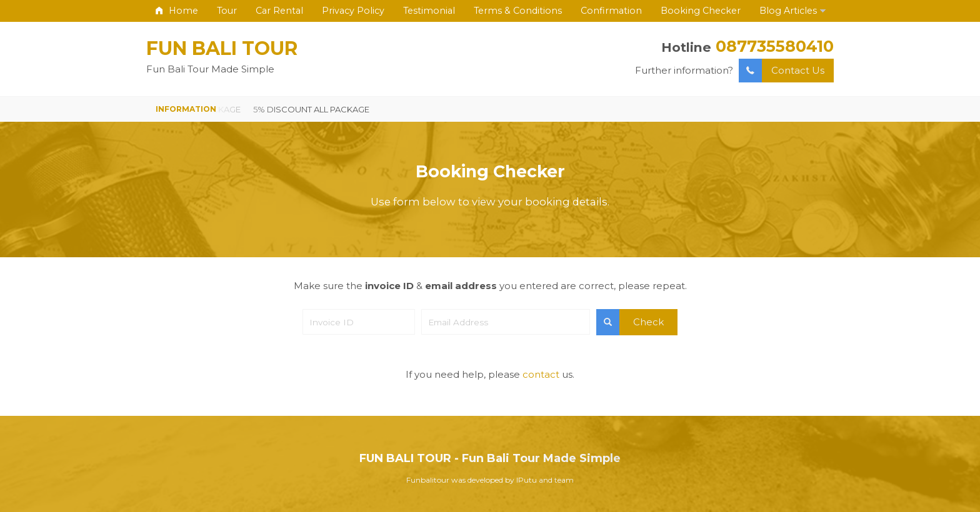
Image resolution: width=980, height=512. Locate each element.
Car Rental (279, 11)
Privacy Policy (353, 11)
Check (630, 322)
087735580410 (775, 46)
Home (177, 11)
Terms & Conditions (518, 11)
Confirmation (611, 11)
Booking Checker (701, 11)
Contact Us (782, 71)
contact (541, 374)
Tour (227, 11)
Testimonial (429, 11)
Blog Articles (788, 11)
